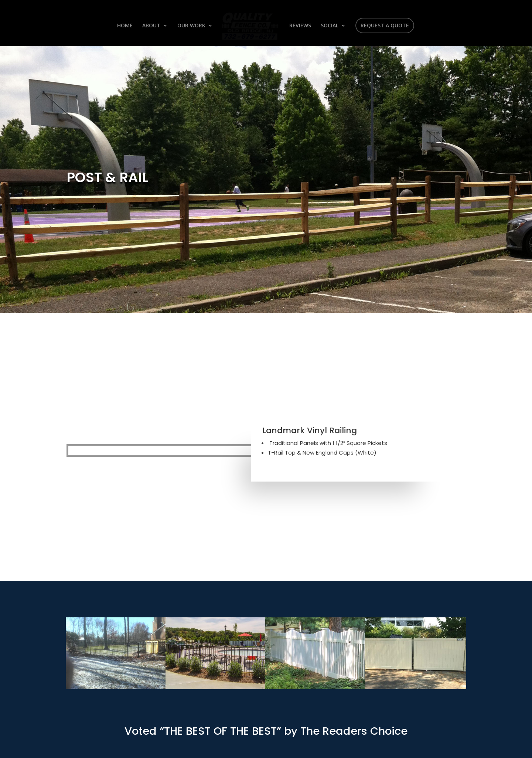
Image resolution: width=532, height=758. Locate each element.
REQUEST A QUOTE (384, 25)
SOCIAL (328, 26)
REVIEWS (299, 26)
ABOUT (152, 26)
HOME (126, 26)
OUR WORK (192, 26)
